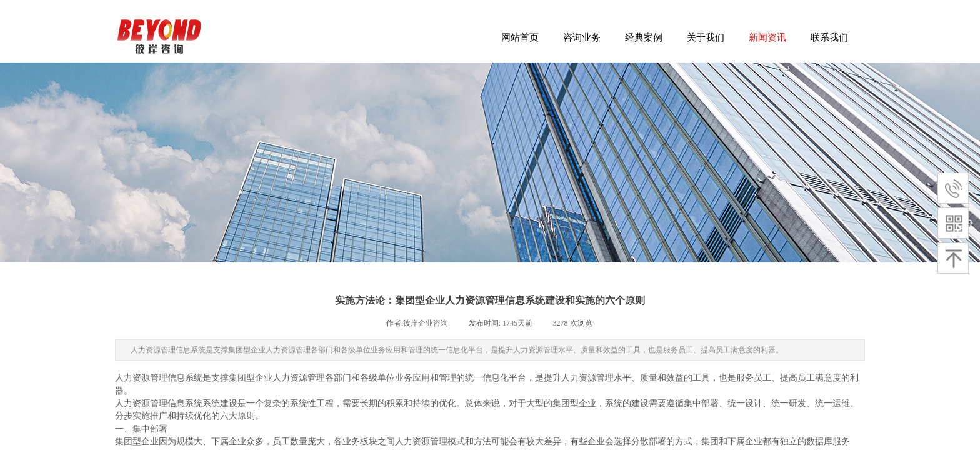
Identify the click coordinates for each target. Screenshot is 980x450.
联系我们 (829, 37)
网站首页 (520, 37)
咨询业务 (582, 37)
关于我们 (706, 37)
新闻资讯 (767, 37)
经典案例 (644, 37)
